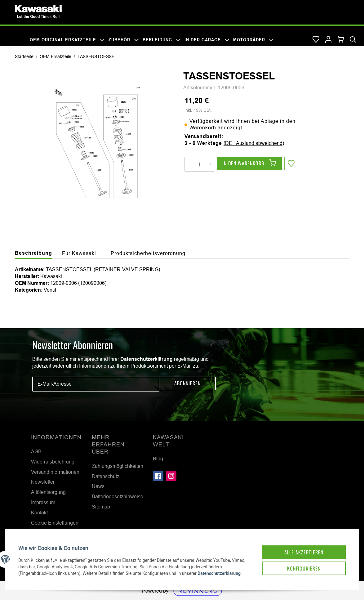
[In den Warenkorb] (249, 164)
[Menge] (200, 164)
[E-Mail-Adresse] (96, 384)
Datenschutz (106, 476)
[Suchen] (353, 40)
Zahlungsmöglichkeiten (118, 466)
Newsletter (43, 482)
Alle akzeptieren (298, 543)
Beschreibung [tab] (33, 253)
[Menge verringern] (189, 164)
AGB (36, 451)
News (98, 486)
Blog (158, 459)
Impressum (43, 502)
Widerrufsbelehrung (53, 462)
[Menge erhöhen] (210, 164)
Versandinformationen (55, 472)
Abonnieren (187, 384)
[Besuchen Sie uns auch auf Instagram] (171, 476)
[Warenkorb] (341, 40)
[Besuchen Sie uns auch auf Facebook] (158, 476)
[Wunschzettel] (316, 40)
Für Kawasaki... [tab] (81, 253)
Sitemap (101, 507)
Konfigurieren (298, 560)
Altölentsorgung (48, 492)
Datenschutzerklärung (146, 359)
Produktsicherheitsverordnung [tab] (148, 253)
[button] (328, 40)
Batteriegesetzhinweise (118, 496)
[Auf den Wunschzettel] (292, 164)
